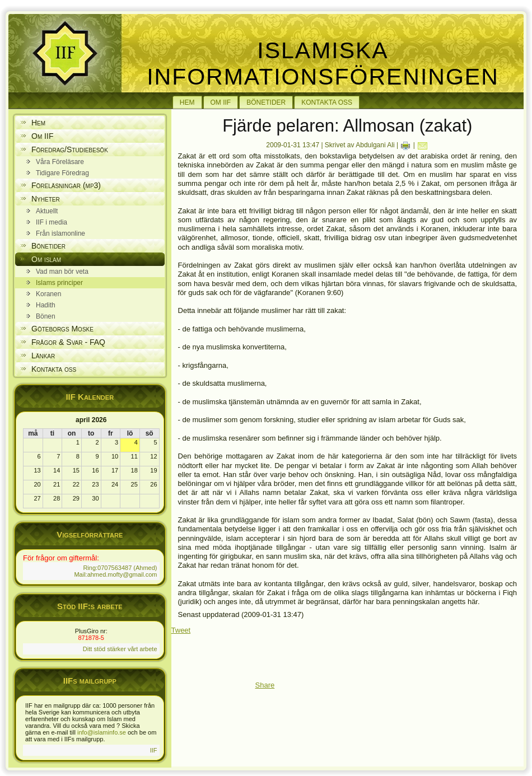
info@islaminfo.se (102, 732)
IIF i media (52, 222)
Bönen (46, 316)
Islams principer (59, 283)
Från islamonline (60, 233)
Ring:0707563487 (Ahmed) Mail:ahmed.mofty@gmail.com (115, 571)
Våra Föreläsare (60, 162)
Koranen (48, 294)
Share (265, 685)
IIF (154, 750)
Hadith (46, 305)
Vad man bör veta (62, 272)
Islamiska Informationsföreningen (323, 64)
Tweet (181, 630)
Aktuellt (47, 211)
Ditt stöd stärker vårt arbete (120, 649)
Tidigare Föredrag (62, 173)
